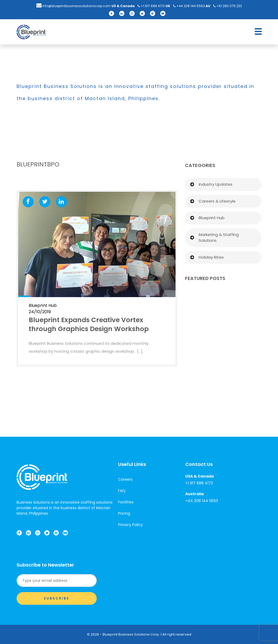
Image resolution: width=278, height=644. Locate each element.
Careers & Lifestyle (217, 201)
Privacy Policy (130, 525)
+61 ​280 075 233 (228, 6)
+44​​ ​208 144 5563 (189, 6)
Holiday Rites (211, 257)
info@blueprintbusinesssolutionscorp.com (74, 6)
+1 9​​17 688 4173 (151, 6)
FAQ (122, 491)
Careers (125, 479)
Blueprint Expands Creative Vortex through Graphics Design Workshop (89, 324)
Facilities (126, 502)
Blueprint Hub (212, 218)
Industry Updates (216, 184)
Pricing (124, 513)
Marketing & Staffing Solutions (219, 238)
